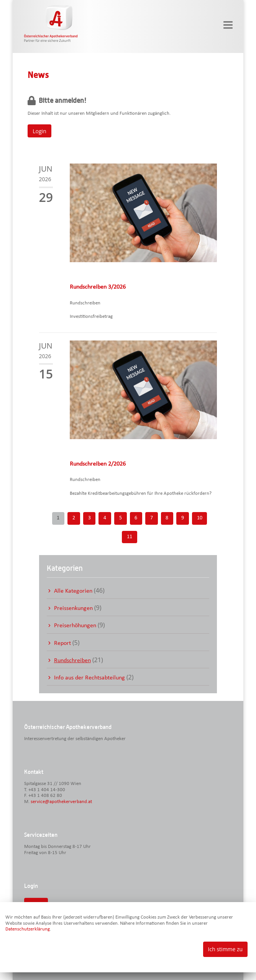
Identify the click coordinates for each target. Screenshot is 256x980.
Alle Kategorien (73, 591)
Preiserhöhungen (75, 626)
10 (200, 518)
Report (62, 643)
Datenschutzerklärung (28, 929)
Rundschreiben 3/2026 (98, 287)
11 (130, 537)
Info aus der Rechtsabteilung (89, 678)
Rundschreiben (72, 661)
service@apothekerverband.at (61, 802)
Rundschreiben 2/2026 (98, 464)
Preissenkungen (73, 608)
